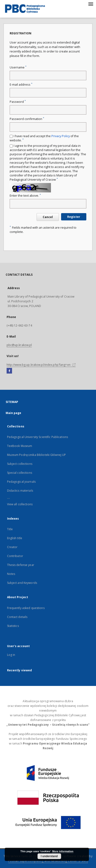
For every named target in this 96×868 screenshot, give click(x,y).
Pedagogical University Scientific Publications (38, 437)
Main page (14, 413)
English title (15, 538)
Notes (11, 574)
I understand (49, 856)
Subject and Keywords (22, 583)
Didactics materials (20, 491)
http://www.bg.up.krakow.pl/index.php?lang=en (41, 365)
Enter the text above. (25, 196)
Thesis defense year (21, 565)
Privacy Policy (61, 136)
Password (18, 102)
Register (74, 217)
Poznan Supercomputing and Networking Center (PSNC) (48, 861)
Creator (12, 547)
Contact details (17, 617)
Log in (11, 655)
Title (10, 529)
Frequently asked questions (26, 608)
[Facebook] (9, 371)
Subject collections (20, 464)
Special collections (20, 473)
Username (18, 67)
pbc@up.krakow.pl (19, 345)
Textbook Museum (20, 446)
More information (63, 851)
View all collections (20, 504)
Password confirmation (27, 119)
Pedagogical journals (21, 482)
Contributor (15, 556)
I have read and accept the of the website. (44, 138)
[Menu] (91, 4)
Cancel (48, 217)
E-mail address (21, 85)
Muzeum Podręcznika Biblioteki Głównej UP (37, 455)
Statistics (13, 626)
